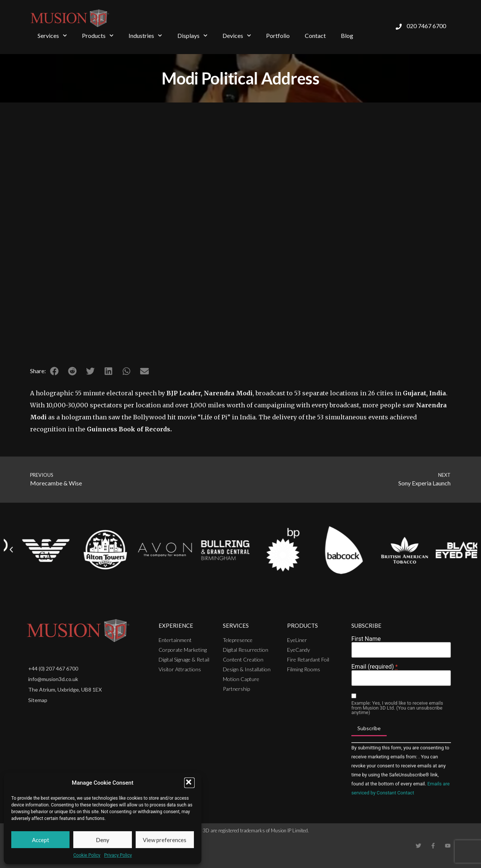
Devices (237, 35)
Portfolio (278, 35)
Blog (347, 35)
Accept (41, 840)
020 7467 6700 (426, 26)
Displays (192, 35)
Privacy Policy (118, 855)
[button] (189, 783)
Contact (315, 35)
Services (52, 35)
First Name (366, 639)
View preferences (165, 840)
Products (98, 35)
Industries (145, 35)
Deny (103, 840)
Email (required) (374, 667)
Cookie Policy (87, 855)
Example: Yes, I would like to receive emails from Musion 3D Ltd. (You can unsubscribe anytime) (397, 708)
